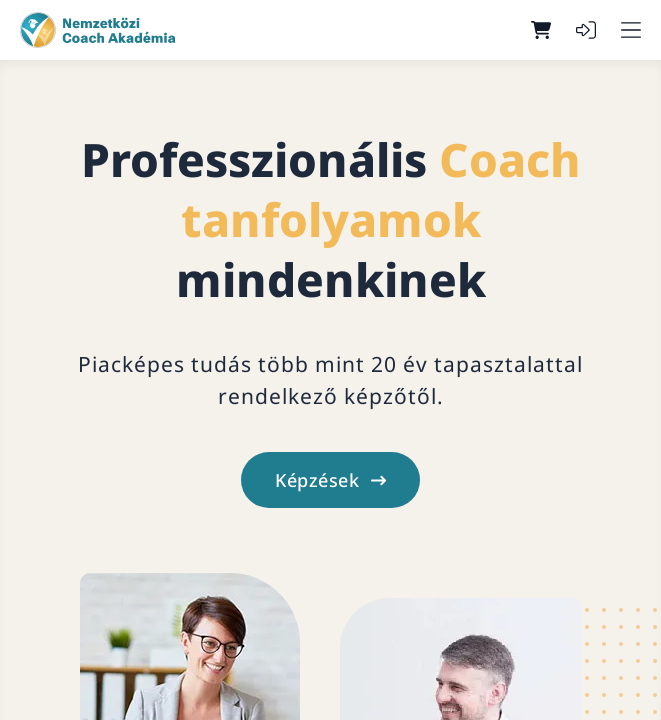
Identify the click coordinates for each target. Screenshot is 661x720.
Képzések (330, 480)
